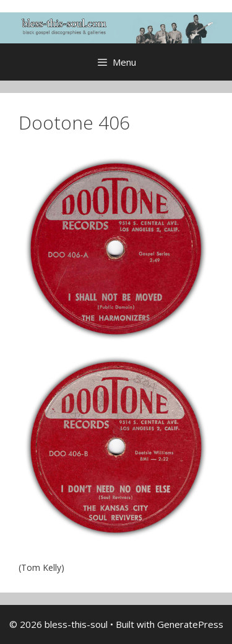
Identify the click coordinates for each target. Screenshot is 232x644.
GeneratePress (190, 624)
